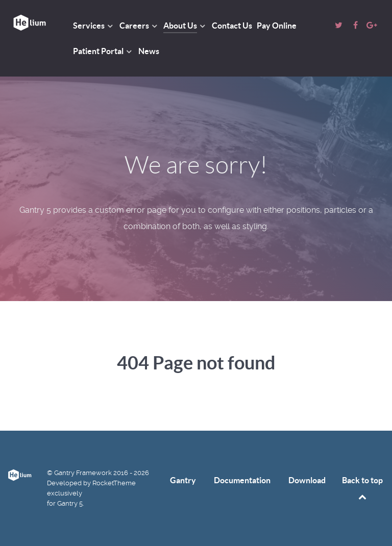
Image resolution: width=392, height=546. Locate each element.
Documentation (242, 480)
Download (307, 480)
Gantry (183, 480)
